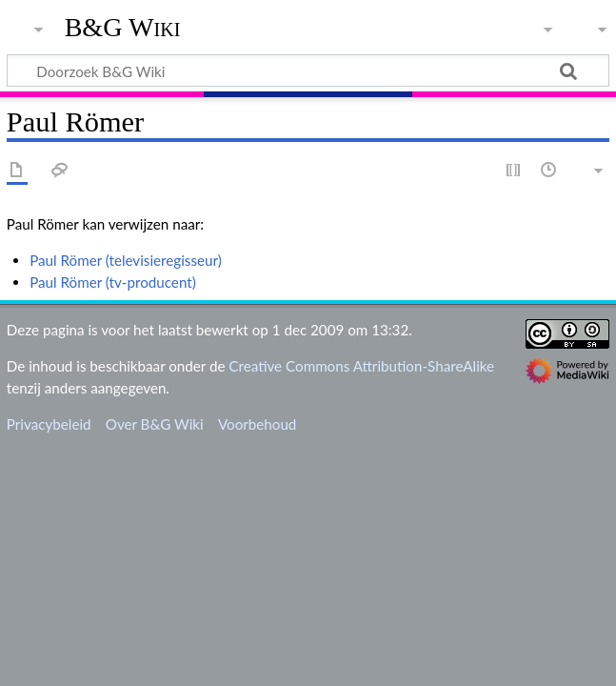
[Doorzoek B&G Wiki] (308, 71)
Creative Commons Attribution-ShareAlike (361, 366)
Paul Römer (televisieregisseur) (126, 260)
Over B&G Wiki (155, 424)
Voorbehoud (257, 424)
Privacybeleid (49, 424)
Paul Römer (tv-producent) (113, 282)
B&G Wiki (123, 28)
